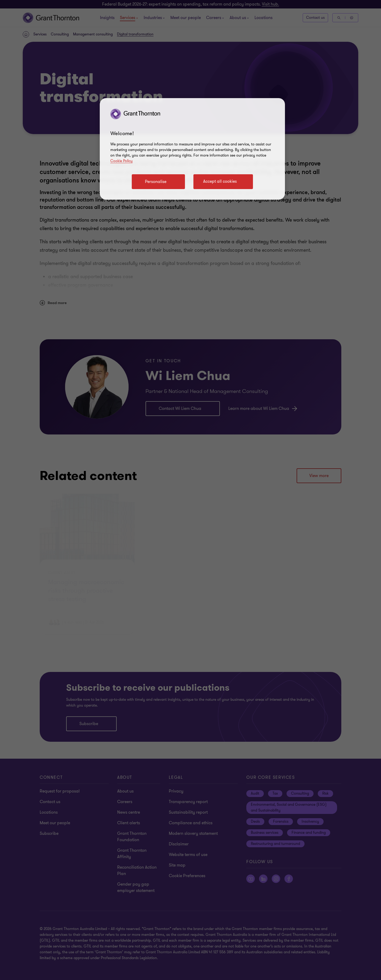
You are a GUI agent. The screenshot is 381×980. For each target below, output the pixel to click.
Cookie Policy (121, 161)
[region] (192, 149)
